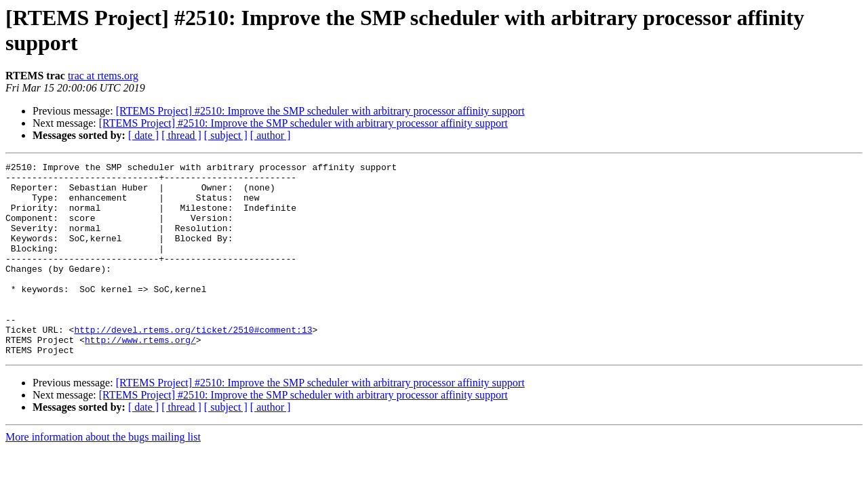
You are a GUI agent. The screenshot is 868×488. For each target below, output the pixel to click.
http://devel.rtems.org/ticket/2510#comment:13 (193, 364)
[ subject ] (226, 135)
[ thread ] (181, 135)
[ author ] (271, 135)
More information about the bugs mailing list (103, 475)
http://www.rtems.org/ (140, 376)
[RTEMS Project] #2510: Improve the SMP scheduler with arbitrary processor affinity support (320, 111)
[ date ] (143, 135)
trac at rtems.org (103, 76)
